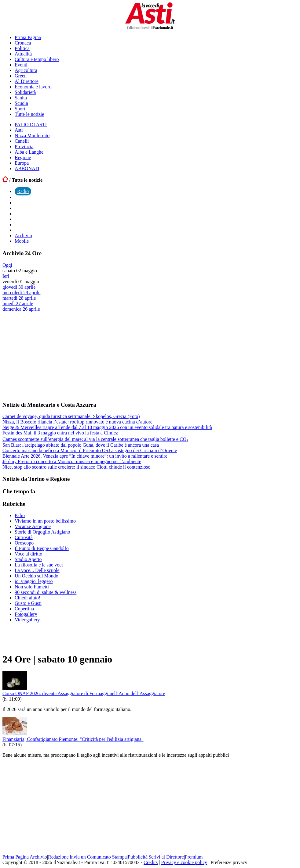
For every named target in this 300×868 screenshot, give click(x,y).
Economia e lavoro (33, 87)
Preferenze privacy (229, 862)
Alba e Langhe (29, 152)
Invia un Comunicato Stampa (98, 857)
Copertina (24, 609)
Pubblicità (138, 857)
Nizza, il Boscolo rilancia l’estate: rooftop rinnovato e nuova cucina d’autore (77, 422)
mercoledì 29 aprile (21, 293)
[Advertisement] (48, 356)
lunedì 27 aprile (18, 304)
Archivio (23, 236)
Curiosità (24, 537)
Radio (23, 191)
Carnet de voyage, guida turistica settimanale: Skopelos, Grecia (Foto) (71, 416)
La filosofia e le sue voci (39, 565)
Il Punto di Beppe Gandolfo (42, 548)
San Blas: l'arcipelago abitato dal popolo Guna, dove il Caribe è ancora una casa (81, 445)
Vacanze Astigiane (33, 526)
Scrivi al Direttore (166, 857)
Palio (20, 515)
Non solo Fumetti (32, 587)
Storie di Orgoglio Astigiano (42, 532)
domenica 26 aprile (21, 309)
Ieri (6, 276)
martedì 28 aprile (19, 298)
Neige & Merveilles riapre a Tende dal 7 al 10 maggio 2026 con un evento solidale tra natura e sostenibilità (107, 427)
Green (21, 76)
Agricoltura (26, 70)
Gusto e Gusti (28, 603)
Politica (22, 48)
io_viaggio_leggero (34, 581)
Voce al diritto (28, 554)
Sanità (21, 98)
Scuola (21, 103)
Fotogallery (26, 614)
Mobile (22, 241)
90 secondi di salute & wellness (46, 592)
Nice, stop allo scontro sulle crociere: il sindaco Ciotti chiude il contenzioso (76, 467)
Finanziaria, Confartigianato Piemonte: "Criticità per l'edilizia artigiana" (73, 739)
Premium (194, 857)
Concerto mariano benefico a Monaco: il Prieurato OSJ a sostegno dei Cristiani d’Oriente (90, 450)
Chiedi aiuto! (27, 598)
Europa (22, 163)
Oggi (7, 265)
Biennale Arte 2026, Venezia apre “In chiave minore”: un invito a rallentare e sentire (85, 456)
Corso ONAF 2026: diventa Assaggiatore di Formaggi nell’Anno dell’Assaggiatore (84, 693)
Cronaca (23, 43)
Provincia (24, 146)
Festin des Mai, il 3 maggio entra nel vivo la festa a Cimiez (60, 433)
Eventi (21, 65)
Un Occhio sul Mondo (37, 576)
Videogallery (27, 620)
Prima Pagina (28, 37)
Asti (19, 130)
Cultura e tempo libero (37, 59)
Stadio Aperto (28, 559)
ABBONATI (27, 168)
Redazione (58, 857)
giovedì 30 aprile (19, 287)
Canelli (22, 141)
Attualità (23, 54)
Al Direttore (27, 81)
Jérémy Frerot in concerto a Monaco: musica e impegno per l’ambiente (72, 461)
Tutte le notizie (29, 114)
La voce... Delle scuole (37, 570)
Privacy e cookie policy (184, 862)
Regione (23, 157)
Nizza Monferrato (32, 136)
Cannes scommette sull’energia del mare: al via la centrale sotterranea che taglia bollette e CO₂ (95, 439)
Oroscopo (24, 543)
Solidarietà (25, 92)
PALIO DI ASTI (31, 125)
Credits (151, 862)
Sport (20, 109)
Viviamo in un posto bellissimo (45, 521)
